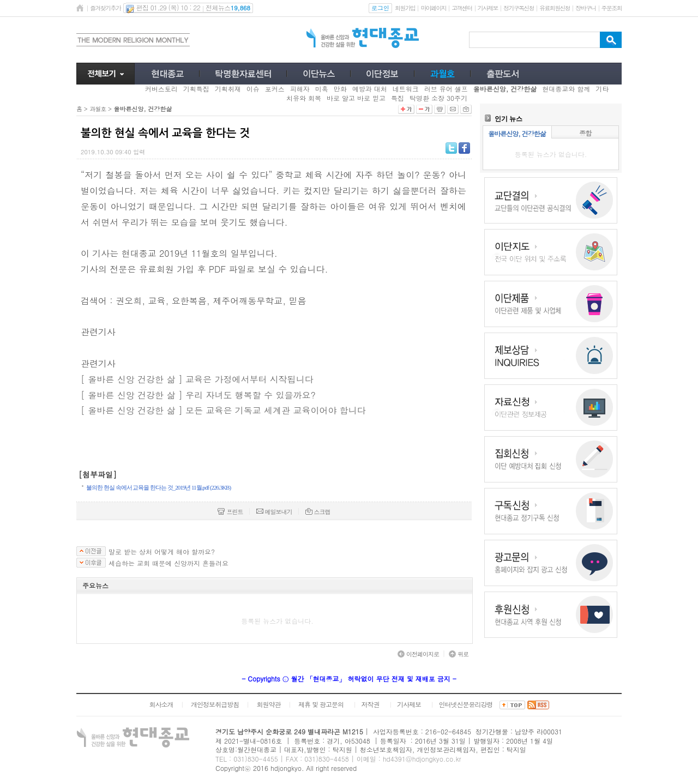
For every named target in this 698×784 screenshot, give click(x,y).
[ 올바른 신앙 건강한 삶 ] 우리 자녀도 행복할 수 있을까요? (198, 395)
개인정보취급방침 (215, 704)
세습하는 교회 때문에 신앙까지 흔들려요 (169, 563)
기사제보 (488, 8)
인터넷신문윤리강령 (466, 704)
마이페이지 (433, 8)
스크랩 (318, 512)
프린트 (230, 512)
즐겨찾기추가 (105, 8)
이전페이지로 (418, 654)
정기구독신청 (519, 8)
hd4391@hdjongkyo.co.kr (422, 759)
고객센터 (462, 8)
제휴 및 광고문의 (321, 704)
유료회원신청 (555, 8)
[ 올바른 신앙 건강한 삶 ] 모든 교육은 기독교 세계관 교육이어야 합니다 (223, 410)
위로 (459, 654)
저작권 (371, 704)
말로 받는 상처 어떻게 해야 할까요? (162, 552)
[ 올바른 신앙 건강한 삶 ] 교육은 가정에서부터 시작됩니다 (197, 379)
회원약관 (268, 704)
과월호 (98, 109)
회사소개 (161, 704)
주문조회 (612, 8)
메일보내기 (274, 512)
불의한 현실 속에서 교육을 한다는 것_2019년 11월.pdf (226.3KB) (158, 487)
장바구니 (585, 8)
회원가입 (405, 8)
